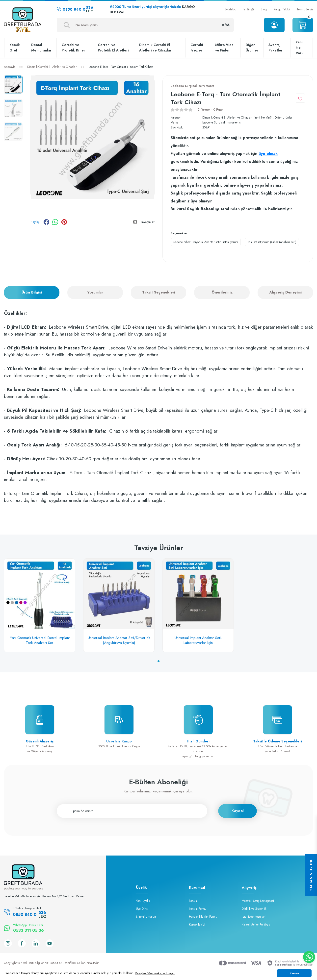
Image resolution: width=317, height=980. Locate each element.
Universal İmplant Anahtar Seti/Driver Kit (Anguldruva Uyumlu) (119, 640)
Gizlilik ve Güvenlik (254, 909)
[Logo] (23, 20)
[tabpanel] (40, 605)
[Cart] (303, 25)
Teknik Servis (305, 9)
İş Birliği (249, 9)
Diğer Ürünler (283, 118)
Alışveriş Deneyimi (285, 292)
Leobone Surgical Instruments (221, 122)
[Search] (145, 25)
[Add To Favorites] (300, 98)
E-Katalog (230, 9)
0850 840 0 (75, 9)
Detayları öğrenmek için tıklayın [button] (155, 973)
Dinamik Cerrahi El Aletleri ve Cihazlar (227, 118)
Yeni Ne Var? (263, 118)
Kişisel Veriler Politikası (256, 925)
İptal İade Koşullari (254, 917)
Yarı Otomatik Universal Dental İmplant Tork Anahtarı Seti (40, 640)
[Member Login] (274, 25)
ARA (226, 25)
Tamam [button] (294, 973)
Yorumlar (95, 292)
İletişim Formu (198, 909)
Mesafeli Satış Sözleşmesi (258, 901)
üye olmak (268, 154)
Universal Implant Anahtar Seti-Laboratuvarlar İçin (198, 640)
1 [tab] (158, 661)
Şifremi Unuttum (146, 917)
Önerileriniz (222, 292)
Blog (264, 9)
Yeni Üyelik (143, 901)
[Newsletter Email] (132, 811)
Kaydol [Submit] (238, 811)
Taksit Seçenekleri (159, 292)
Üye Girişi (142, 909)
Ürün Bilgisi (32, 292)
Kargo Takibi (282, 9)
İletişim (193, 901)
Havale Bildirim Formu (203, 917)
